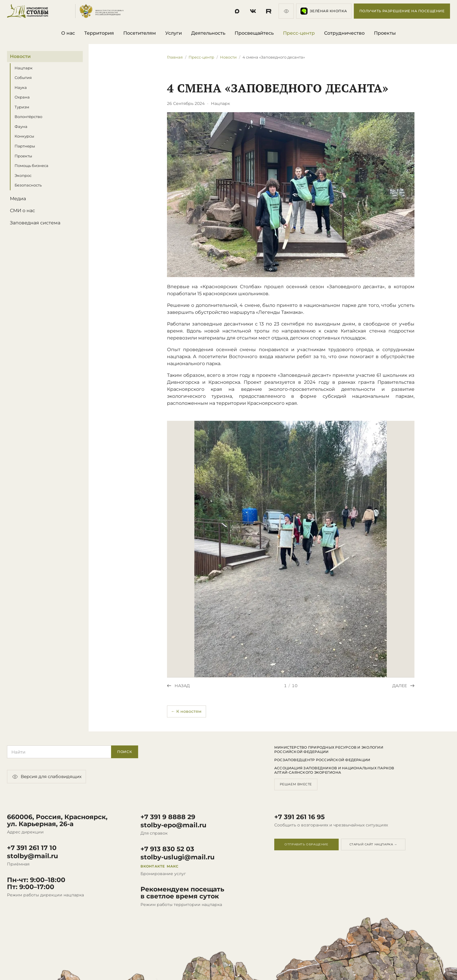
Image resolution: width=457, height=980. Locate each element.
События (23, 78)
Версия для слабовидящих (46, 777)
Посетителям (140, 33)
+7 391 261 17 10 (32, 848)
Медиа (18, 199)
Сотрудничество (344, 33)
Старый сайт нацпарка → (373, 844)
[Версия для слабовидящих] (286, 11)
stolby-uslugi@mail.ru (177, 857)
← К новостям (186, 711)
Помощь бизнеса (31, 166)
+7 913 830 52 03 (167, 849)
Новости (20, 56)
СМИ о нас (22, 211)
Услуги (174, 33)
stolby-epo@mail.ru (173, 825)
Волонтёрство (28, 117)
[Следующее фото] (403, 686)
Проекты (385, 33)
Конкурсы (24, 136)
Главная (175, 57)
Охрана (22, 97)
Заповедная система (35, 223)
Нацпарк (24, 68)
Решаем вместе (296, 784)
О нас (68, 33)
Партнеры (25, 146)
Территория (99, 33)
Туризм (22, 107)
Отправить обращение (306, 844)
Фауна (21, 126)
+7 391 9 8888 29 (168, 817)
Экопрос (23, 175)
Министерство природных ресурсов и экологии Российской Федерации (329, 749)
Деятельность (208, 33)
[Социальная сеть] (237, 11)
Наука (21, 87)
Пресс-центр (299, 33)
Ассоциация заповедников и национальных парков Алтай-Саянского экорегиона (334, 770)
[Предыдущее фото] (178, 686)
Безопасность (28, 185)
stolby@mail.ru (32, 856)
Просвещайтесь (254, 33)
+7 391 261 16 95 (299, 817)
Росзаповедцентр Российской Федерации (322, 760)
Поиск (125, 752)
